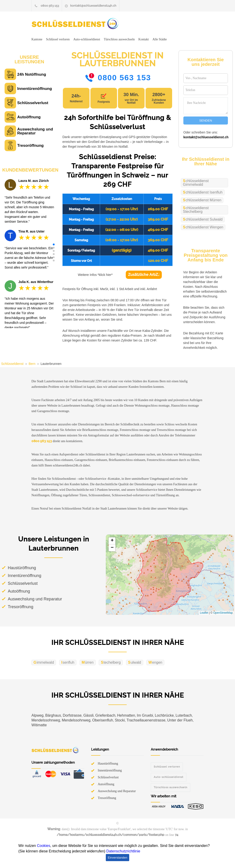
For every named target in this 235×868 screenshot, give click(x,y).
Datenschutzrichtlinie (123, 851)
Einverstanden (117, 858)
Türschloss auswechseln (119, 39)
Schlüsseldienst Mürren (202, 200)
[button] (54, 244)
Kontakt (144, 39)
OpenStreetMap (223, 613)
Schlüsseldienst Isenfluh (203, 192)
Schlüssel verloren (58, 39)
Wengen (155, 662)
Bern (32, 364)
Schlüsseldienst (12, 364)
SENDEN (206, 121)
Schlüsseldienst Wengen (203, 227)
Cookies (44, 846)
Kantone (37, 39)
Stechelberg (111, 662)
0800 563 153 (50, 6)
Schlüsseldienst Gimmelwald (196, 183)
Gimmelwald (44, 662)
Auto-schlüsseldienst (87, 39)
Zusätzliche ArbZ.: (144, 275)
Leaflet (204, 613)
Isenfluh (68, 662)
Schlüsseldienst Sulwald (203, 219)
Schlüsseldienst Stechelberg (196, 210)
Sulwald (135, 662)
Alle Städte (160, 39)
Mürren (88, 662)
